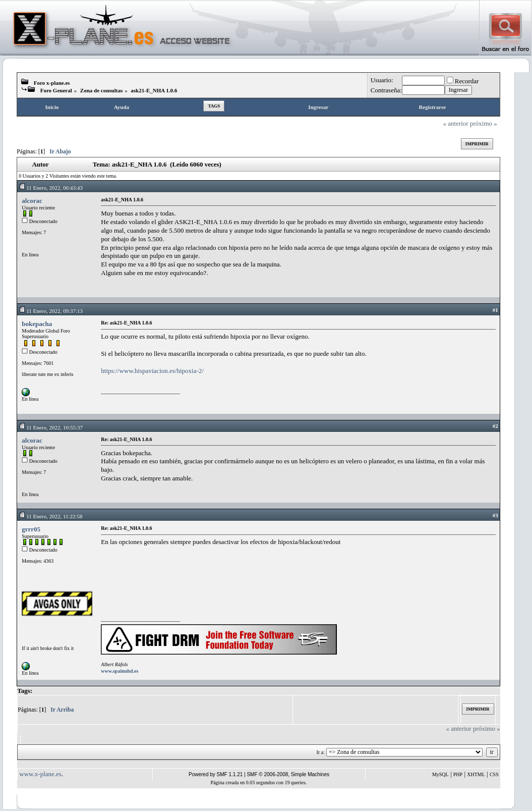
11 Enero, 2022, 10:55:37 (51, 427)
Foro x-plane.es (52, 83)
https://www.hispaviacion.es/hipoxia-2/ (152, 371)
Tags (214, 106)
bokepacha (37, 324)
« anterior (456, 123)
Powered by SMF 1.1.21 (216, 774)
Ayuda (122, 107)
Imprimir (477, 144)
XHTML (476, 774)
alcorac (32, 201)
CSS (494, 774)
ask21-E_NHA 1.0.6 (154, 90)
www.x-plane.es (40, 774)
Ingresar (318, 107)
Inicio (52, 107)
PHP (458, 774)
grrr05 (31, 529)
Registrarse (432, 107)
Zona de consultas (101, 90)
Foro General (56, 90)
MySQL (440, 774)
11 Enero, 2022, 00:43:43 (51, 188)
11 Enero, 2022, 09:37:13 (51, 311)
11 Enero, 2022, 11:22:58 (50, 516)
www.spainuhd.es (120, 671)
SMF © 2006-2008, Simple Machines (288, 774)
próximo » (484, 123)
